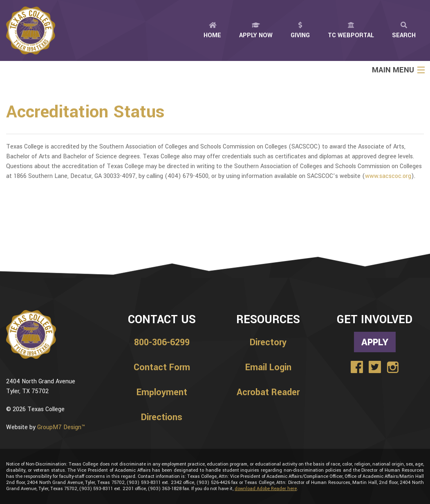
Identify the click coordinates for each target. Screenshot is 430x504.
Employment (162, 392)
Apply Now (256, 31)
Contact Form (162, 367)
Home (212, 31)
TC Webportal (351, 31)
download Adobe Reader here (266, 489)
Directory (268, 342)
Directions (162, 417)
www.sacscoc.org (388, 176)
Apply (375, 342)
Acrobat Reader (268, 392)
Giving (300, 31)
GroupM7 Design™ (61, 427)
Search (404, 31)
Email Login (268, 367)
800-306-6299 (162, 342)
